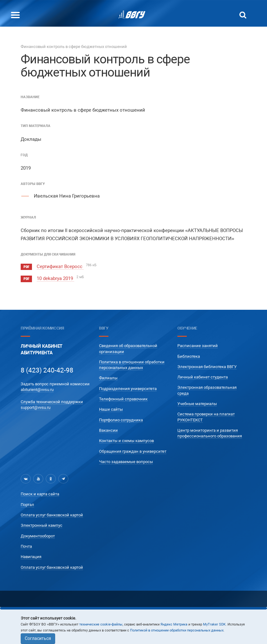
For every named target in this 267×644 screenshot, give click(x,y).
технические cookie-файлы (101, 624)
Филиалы (108, 377)
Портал (27, 503)
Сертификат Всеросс (60, 267)
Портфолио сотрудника (121, 418)
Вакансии (108, 429)
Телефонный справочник (123, 398)
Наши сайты (111, 408)
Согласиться (38, 638)
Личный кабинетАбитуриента (42, 348)
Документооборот (38, 534)
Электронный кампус (42, 524)
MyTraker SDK (214, 624)
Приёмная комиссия (42, 327)
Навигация (31, 555)
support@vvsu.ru (36, 406)
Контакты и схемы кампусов (126, 439)
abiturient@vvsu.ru (37, 388)
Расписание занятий (198, 344)
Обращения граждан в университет (133, 450)
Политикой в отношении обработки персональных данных (177, 630)
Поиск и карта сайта (40, 493)
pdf (26, 267)
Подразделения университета (128, 387)
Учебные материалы (197, 402)
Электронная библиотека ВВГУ (207, 365)
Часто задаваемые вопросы (126, 460)
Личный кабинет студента (203, 376)
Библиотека (189, 355)
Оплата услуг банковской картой (52, 514)
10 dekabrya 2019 (55, 278)
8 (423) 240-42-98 (47, 369)
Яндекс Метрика (174, 624)
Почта (26, 545)
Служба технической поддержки (52, 400)
